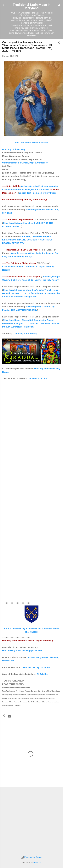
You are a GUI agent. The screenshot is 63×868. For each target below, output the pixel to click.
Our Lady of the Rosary (14, 149)
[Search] (59, 6)
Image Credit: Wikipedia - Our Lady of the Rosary (32, 143)
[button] (59, 43)
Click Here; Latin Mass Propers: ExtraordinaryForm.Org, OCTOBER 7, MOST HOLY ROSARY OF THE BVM (27, 240)
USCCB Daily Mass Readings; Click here (22, 651)
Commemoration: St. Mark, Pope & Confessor (25, 163)
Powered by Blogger (32, 857)
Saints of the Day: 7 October (36, 667)
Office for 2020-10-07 (38, 379)
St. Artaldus (43, 674)
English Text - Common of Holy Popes (38, 193)
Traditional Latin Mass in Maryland (32, 6)
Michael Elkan (38, 863)
